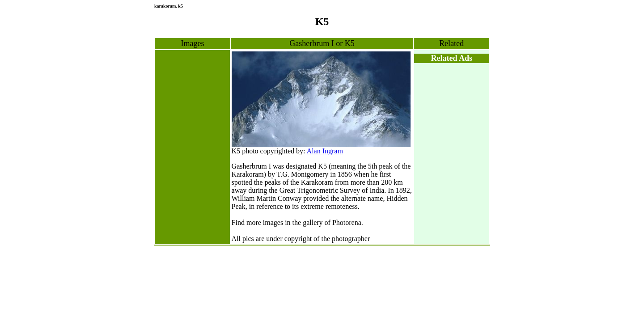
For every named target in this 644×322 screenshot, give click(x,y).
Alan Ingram (325, 151)
